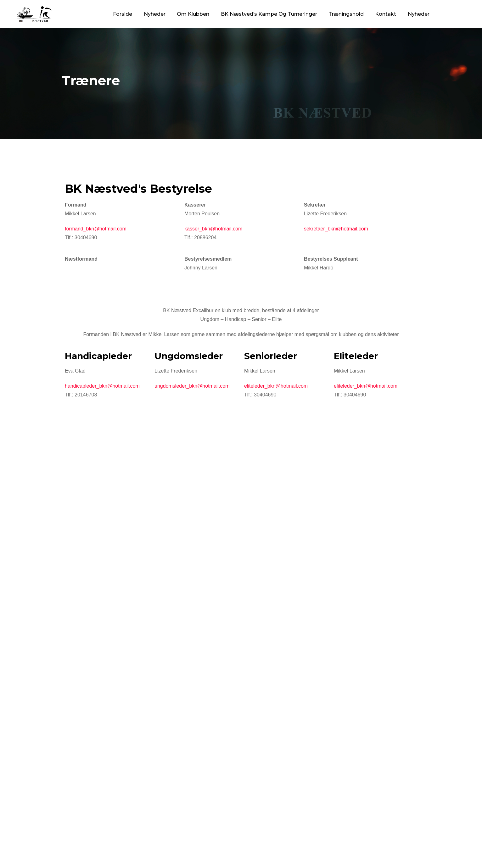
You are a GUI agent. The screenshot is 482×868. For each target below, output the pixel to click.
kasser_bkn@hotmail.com (213, 229)
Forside (123, 14)
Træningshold (346, 14)
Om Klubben (193, 14)
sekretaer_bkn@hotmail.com (336, 229)
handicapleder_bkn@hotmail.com (102, 386)
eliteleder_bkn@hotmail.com (276, 386)
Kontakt (386, 14)
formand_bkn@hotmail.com (96, 229)
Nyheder (155, 14)
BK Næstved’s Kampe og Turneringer (269, 14)
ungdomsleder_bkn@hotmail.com (192, 386)
